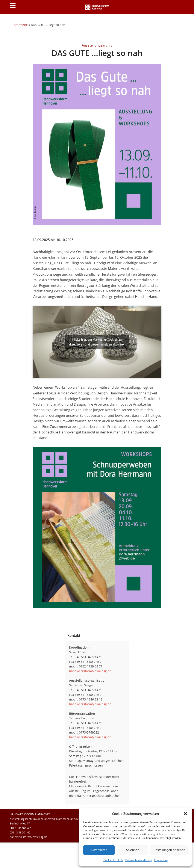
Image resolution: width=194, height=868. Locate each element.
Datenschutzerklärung (139, 860)
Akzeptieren (99, 850)
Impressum (161, 860)
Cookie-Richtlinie (113, 860)
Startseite (21, 25)
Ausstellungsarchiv (97, 45)
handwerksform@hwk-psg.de (90, 671)
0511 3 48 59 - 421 (21, 832)
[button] (185, 814)
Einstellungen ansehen (169, 850)
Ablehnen (132, 850)
